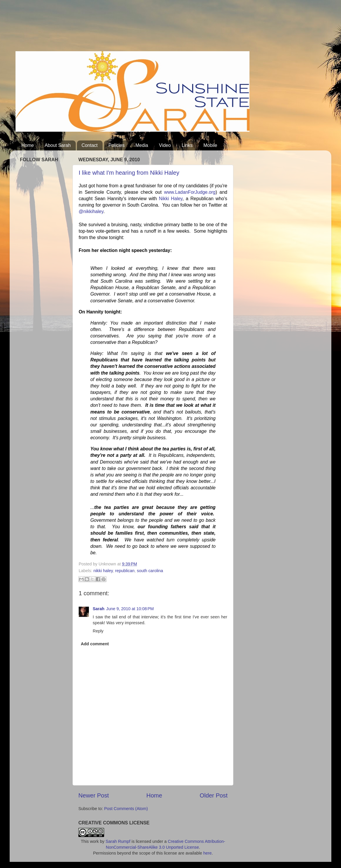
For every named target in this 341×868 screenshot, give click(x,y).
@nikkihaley (91, 211)
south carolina (150, 571)
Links (187, 145)
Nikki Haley (171, 199)
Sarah (99, 609)
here (207, 853)
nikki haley (103, 571)
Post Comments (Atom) (126, 809)
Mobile (210, 145)
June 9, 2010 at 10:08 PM (130, 609)
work (94, 841)
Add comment (95, 644)
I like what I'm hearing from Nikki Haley (129, 173)
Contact (90, 145)
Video (165, 145)
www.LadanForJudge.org (190, 192)
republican (125, 571)
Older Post (214, 795)
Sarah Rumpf (118, 841)
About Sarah (58, 145)
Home (28, 145)
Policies (117, 145)
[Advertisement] (122, 28)
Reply (98, 631)
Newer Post (94, 795)
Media (142, 145)
